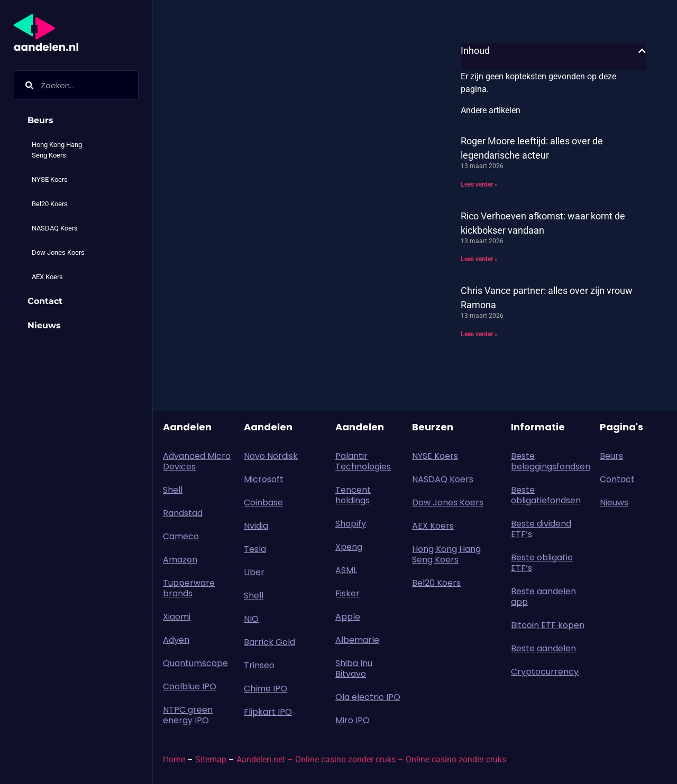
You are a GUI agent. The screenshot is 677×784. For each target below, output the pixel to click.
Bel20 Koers (50, 204)
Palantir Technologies (363, 461)
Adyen (176, 640)
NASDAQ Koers (55, 228)
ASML (346, 570)
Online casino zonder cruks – (350, 759)
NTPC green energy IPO (188, 715)
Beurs (43, 121)
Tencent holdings (353, 495)
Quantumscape (195, 663)
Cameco (181, 536)
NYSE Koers (50, 179)
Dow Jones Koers (58, 252)
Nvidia (256, 526)
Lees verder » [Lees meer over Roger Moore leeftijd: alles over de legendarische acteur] (479, 185)
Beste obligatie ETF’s (542, 563)
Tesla (255, 549)
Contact (45, 301)
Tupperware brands (189, 588)
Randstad (183, 513)
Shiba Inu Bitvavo (354, 668)
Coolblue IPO (190, 686)
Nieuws (44, 325)
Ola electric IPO (368, 697)
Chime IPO (266, 689)
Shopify (351, 524)
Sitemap (211, 759)
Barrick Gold (269, 642)
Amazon (180, 560)
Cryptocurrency (545, 672)
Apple (348, 617)
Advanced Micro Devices (197, 461)
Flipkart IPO (268, 712)
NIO (251, 619)
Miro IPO (353, 720)
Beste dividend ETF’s (541, 529)
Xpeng (349, 547)
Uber (254, 572)
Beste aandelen (543, 648)
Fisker (347, 593)
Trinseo (259, 665)
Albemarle (357, 640)
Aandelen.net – (265, 759)
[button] (642, 51)
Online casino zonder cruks (456, 759)
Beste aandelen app (543, 597)
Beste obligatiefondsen (546, 495)
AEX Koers (47, 277)
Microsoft (264, 479)
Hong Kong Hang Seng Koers (57, 150)
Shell (173, 490)
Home (174, 759)
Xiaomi (177, 617)
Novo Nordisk (271, 456)
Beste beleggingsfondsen (550, 461)
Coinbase (263, 502)
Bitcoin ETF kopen (548, 625)
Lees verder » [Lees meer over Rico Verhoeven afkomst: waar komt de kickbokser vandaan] (479, 259)
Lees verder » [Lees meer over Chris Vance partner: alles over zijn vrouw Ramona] (479, 334)
